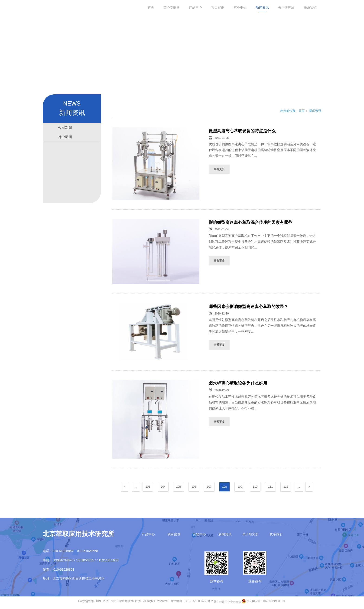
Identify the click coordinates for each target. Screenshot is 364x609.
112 (286, 488)
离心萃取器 (172, 7)
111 (270, 488)
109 (240, 488)
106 (194, 488)
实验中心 (240, 7)
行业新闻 (65, 138)
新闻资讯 (262, 7)
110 (255, 488)
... (136, 488)
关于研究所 (286, 7)
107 (209, 488)
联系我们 (310, 7)
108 (224, 488)
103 (148, 488)
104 (163, 488)
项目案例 (218, 7)
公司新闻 (65, 128)
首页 (151, 7)
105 (179, 488)
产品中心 (195, 7)
